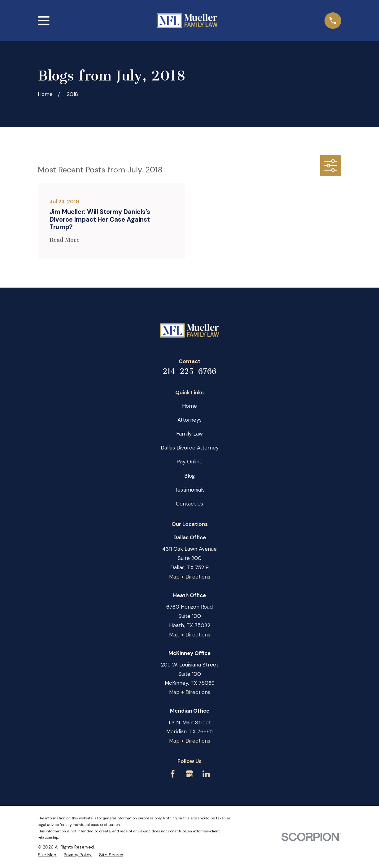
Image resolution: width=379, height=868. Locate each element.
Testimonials (190, 490)
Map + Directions (190, 577)
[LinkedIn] (206, 774)
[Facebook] (173, 774)
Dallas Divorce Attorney (190, 448)
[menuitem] (47, 855)
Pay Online (189, 462)
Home (189, 406)
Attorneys (189, 420)
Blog (190, 476)
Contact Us (189, 504)
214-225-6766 (189, 371)
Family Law (189, 434)
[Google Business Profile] (189, 774)
